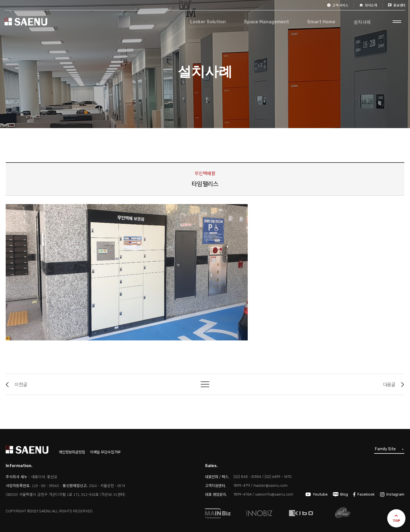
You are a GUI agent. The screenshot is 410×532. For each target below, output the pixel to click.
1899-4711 (242, 485)
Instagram (392, 494)
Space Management (266, 22)
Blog (340, 494)
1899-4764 (243, 494)
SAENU (26, 22)
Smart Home (321, 22)
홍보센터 (397, 5)
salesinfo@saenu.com (274, 494)
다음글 (394, 384)
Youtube (317, 494)
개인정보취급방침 (72, 452)
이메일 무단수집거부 (105, 452)
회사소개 (368, 5)
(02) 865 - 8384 (247, 477)
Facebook (364, 494)
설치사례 (362, 22)
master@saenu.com (270, 485)
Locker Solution (208, 22)
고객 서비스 (338, 5)
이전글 (16, 384)
